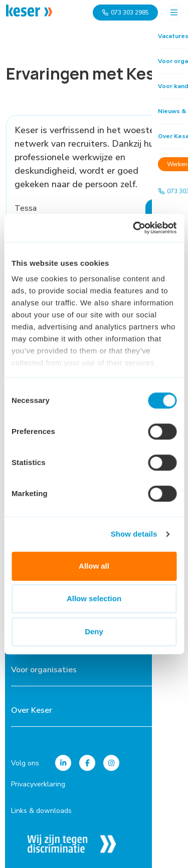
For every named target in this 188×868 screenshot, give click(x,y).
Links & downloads (41, 811)
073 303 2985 (125, 13)
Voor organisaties (44, 670)
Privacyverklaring (38, 784)
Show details (134, 534)
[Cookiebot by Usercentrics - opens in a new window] (134, 228)
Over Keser (32, 710)
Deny (94, 631)
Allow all (94, 566)
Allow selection (94, 598)
